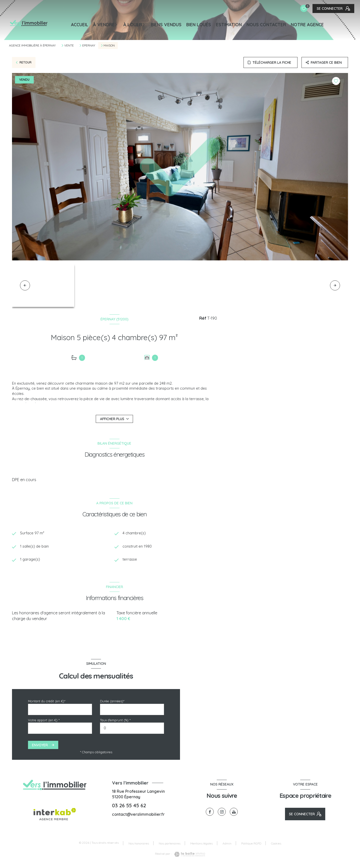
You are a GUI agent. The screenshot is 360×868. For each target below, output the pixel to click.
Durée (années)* (112, 702)
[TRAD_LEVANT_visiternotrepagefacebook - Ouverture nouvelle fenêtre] (210, 813)
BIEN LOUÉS (199, 24)
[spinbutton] (132, 729)
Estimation (229, 24)
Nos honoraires (139, 844)
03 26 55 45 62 (129, 807)
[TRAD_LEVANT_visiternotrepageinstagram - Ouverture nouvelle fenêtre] (222, 813)
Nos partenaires (170, 844)
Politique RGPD (251, 844)
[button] (335, 285)
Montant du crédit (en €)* (47, 702)
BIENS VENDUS (166, 24)
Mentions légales (201, 844)
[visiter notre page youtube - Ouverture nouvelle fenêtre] (234, 813)
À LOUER (133, 24)
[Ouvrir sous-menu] (118, 24)
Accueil (80, 24)
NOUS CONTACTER (266, 24)
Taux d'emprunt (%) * (115, 721)
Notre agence (307, 24)
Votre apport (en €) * (44, 721)
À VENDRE (104, 24)
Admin (227, 844)
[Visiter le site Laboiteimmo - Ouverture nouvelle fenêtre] (188, 856)
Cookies (276, 845)
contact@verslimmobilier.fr (138, 815)
